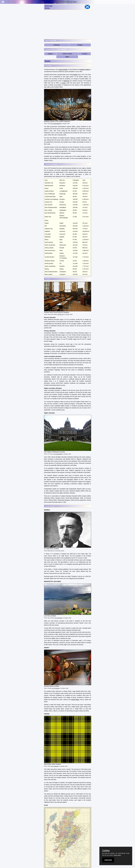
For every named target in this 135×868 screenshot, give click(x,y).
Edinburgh (57, 45)
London (64, 83)
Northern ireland (67, 54)
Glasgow (80, 45)
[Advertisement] (67, 24)
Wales (67, 57)
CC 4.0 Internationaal (55, 123)
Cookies (106, 850)
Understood (108, 860)
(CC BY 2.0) (61, 314)
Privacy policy (117, 855)
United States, (75, 700)
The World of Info (68, 2)
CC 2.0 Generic (58, 618)
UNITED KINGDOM (61, 49)
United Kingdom (63, 69)
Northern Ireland (85, 69)
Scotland (84, 54)
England (50, 54)
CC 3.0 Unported (58, 454)
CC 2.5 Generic (55, 766)
